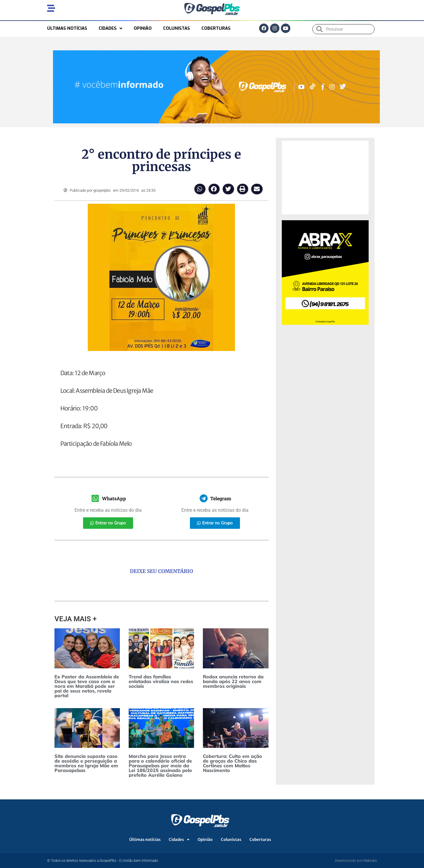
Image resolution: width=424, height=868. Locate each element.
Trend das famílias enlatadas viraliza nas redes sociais (161, 681)
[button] (200, 189)
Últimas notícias (67, 28)
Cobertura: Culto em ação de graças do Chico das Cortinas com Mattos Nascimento (232, 763)
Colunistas (177, 28)
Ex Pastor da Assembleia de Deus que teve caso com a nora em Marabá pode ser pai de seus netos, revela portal (87, 686)
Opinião (143, 28)
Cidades (110, 28)
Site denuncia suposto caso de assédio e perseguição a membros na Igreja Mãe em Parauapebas (86, 763)
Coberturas (216, 28)
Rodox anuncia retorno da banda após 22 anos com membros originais (233, 681)
